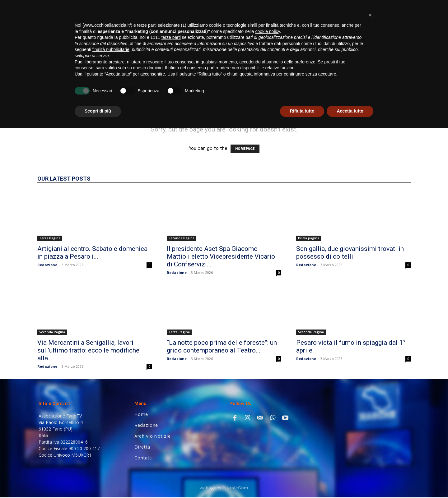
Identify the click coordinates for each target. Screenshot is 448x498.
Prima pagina (309, 238)
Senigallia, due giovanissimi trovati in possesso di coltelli (350, 253)
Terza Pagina (50, 238)
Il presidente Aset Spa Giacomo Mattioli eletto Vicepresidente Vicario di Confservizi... (221, 256)
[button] (400, 87)
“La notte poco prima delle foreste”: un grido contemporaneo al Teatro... (222, 346)
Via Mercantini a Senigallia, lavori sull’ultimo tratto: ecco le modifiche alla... (88, 350)
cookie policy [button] (267, 401)
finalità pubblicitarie (111, 419)
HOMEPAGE (245, 149)
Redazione (47, 265)
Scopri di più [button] (98, 481)
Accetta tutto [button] (350, 481)
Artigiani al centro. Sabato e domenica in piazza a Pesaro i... (92, 253)
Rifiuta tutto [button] (302, 481)
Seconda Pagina (182, 238)
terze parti (171, 407)
